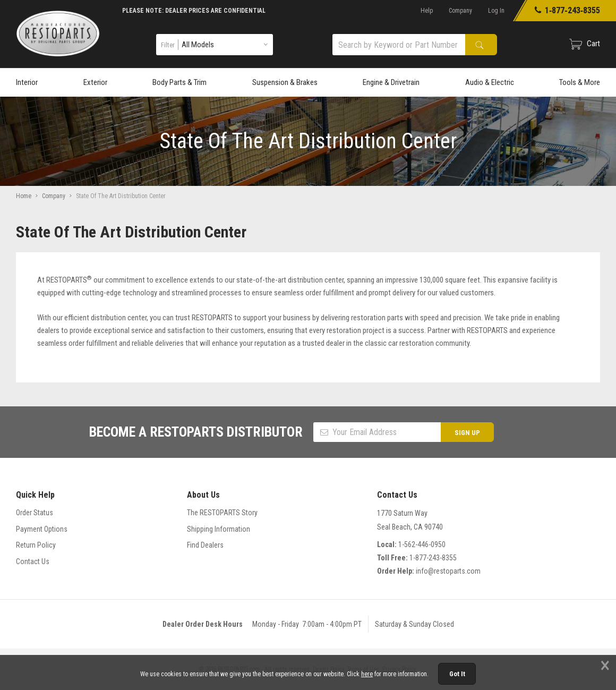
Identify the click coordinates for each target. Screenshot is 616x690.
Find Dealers (205, 545)
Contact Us (33, 561)
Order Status (35, 513)
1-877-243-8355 (433, 558)
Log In (496, 11)
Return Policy (36, 545)
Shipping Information (219, 529)
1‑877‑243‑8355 (567, 10)
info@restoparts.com (448, 571)
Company (460, 11)
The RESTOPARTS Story (222, 513)
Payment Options (42, 529)
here (367, 674)
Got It (457, 674)
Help (427, 11)
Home (24, 196)
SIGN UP (467, 433)
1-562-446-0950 (422, 544)
